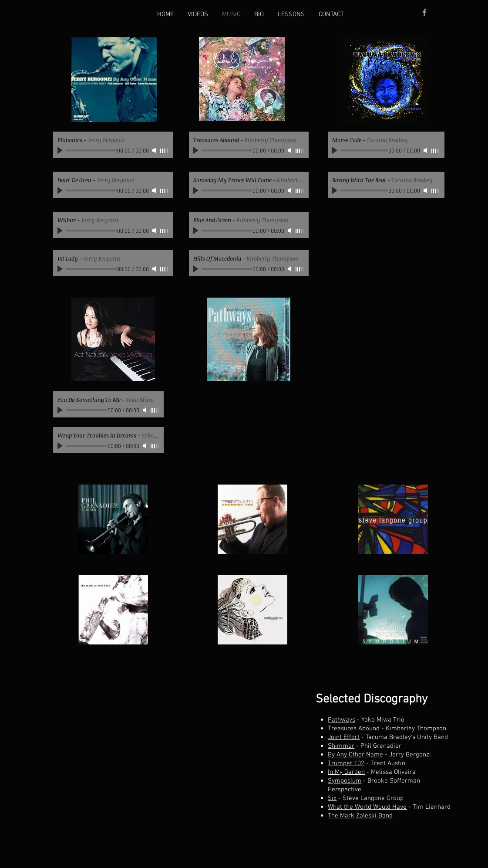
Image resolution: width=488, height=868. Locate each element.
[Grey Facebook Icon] (424, 12)
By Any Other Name (355, 755)
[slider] (165, 151)
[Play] (61, 150)
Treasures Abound (354, 729)
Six (332, 798)
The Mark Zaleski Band (360, 816)
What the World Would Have (367, 807)
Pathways (342, 720)
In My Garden (346, 772)
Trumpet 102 (346, 763)
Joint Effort (344, 737)
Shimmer (341, 746)
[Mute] (155, 150)
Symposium (345, 781)
